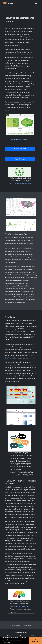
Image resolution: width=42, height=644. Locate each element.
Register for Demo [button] (20, 149)
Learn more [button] (6, 643)
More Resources (21, 632)
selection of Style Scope (22, 607)
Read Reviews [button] (20, 159)
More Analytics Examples (20, 140)
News (32, 635)
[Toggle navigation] (36, 3)
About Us (10, 635)
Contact (21, 635)
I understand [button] (36, 640)
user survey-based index (23, 184)
